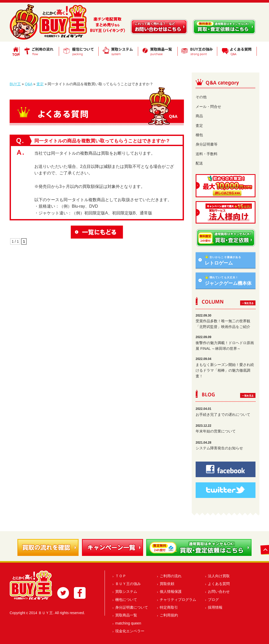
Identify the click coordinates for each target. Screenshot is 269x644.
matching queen (128, 623)
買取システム (126, 592)
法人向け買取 (219, 576)
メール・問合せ (208, 107)
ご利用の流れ (171, 576)
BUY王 (15, 84)
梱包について (126, 600)
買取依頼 (167, 584)
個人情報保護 (171, 592)
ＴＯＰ (121, 576)
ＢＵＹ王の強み (128, 584)
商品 (199, 116)
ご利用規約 (169, 615)
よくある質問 (219, 584)
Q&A (28, 84)
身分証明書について (132, 607)
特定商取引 (169, 607)
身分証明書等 (207, 144)
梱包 (199, 135)
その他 (201, 97)
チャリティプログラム (178, 600)
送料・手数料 (207, 154)
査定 (40, 84)
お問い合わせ (219, 592)
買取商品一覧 (126, 615)
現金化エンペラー (130, 631)
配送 (199, 163)
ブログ (213, 600)
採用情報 (215, 607)
